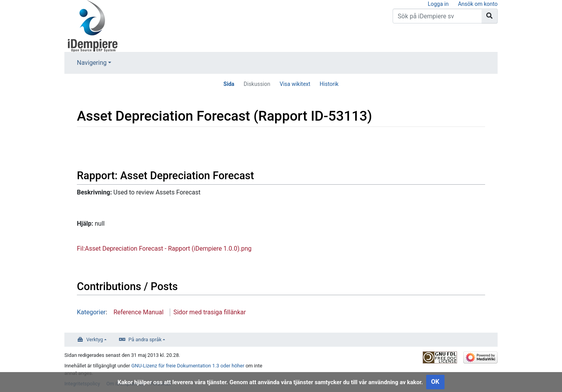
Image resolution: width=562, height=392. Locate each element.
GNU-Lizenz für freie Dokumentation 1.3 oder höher (188, 366)
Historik (329, 84)
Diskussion (257, 84)
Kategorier (91, 312)
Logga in (438, 4)
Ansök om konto (478, 4)
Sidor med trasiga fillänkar (210, 312)
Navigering (92, 63)
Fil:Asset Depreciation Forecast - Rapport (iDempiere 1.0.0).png (164, 249)
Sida (229, 84)
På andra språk (145, 339)
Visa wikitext (295, 84)
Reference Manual (139, 312)
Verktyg (95, 339)
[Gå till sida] (490, 16)
